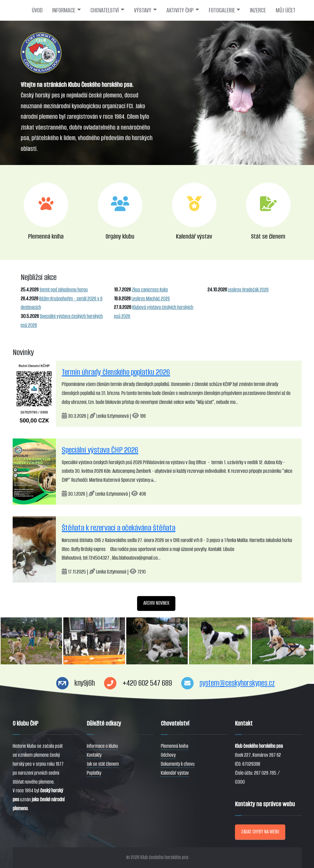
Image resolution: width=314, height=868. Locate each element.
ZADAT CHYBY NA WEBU (260, 832)
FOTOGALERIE (222, 10)
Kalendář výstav (175, 773)
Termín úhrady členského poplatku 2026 (116, 372)
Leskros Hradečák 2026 (248, 290)
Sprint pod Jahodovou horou (64, 290)
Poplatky (94, 773)
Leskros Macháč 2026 (151, 299)
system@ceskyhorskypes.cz (237, 683)
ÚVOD (37, 10)
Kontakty (94, 755)
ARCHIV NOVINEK (156, 603)
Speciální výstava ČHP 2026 (100, 450)
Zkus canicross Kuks (150, 290)
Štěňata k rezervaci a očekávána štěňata (119, 528)
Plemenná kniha (175, 746)
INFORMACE (64, 10)
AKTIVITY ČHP (180, 10)
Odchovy (168, 755)
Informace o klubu (102, 746)
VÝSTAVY (143, 10)
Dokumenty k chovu (178, 764)
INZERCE (258, 10)
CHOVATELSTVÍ (105, 10)
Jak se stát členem (103, 764)
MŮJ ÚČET (286, 10)
